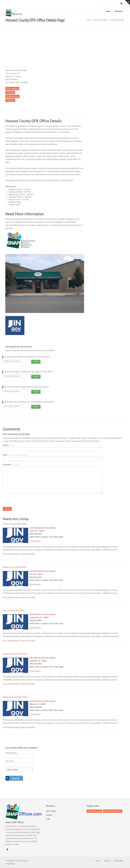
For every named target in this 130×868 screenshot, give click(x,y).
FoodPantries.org (94, 811)
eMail (16, 455)
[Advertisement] (65, 44)
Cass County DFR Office (14, 610)
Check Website (12, 89)
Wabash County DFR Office (15, 697)
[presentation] (22, 501)
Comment (10, 465)
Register (49, 815)
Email (32, 541)
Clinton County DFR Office (15, 654)
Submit (7, 509)
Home (108, 11)
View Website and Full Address (43, 528)
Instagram (10, 100)
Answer (36, 362)
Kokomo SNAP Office (117, 20)
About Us (119, 11)
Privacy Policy (10, 864)
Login (48, 819)
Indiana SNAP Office (100, 20)
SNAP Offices (35, 13)
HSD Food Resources (113, 811)
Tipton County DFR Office (15, 524)
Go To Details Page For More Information (19, 554)
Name (9, 445)
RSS (7, 849)
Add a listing (51, 811)
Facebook (10, 92)
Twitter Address (12, 96)
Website (38, 541)
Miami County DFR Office (15, 567)
